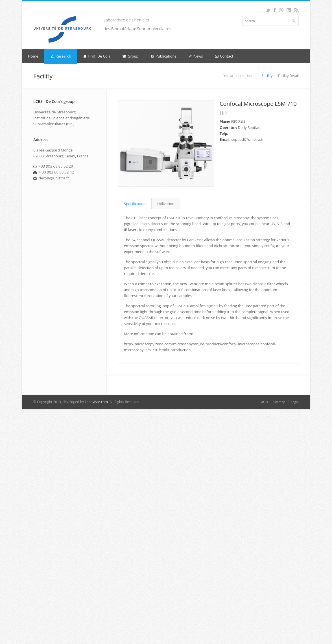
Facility (267, 76)
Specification (135, 204)
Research (61, 56)
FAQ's (264, 402)
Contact (224, 56)
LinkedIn (289, 10)
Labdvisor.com (96, 402)
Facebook (275, 10)
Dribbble (281, 10)
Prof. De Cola (97, 56)
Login (295, 402)
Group (130, 56)
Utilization (166, 204)
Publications (163, 56)
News (196, 56)
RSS (296, 10)
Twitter (268, 10)
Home (33, 56)
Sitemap (279, 402)
